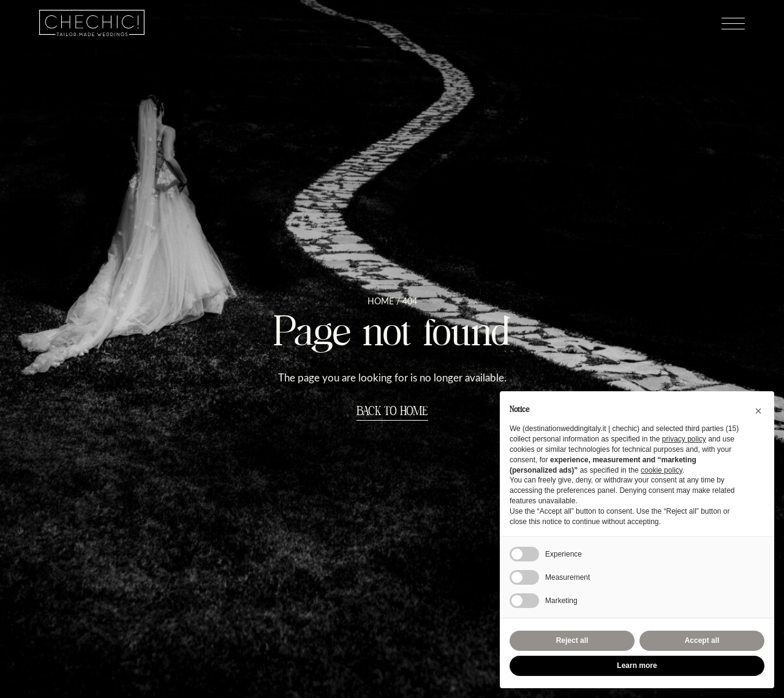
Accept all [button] (702, 640)
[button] (758, 411)
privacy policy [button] (684, 439)
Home (381, 301)
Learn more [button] (637, 666)
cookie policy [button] (661, 470)
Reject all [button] (572, 640)
